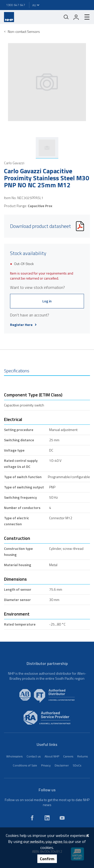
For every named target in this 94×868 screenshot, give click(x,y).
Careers (68, 756)
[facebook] (32, 818)
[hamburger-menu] (85, 17)
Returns (82, 756)
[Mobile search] (66, 17)
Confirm (47, 859)
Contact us (34, 756)
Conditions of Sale (25, 765)
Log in (47, 301)
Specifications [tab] (17, 371)
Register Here (23, 325)
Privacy (46, 765)
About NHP (52, 756)
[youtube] (62, 818)
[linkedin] (47, 818)
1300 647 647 (16, 5)
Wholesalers (14, 756)
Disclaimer (62, 765)
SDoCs (77, 765)
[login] (76, 17)
